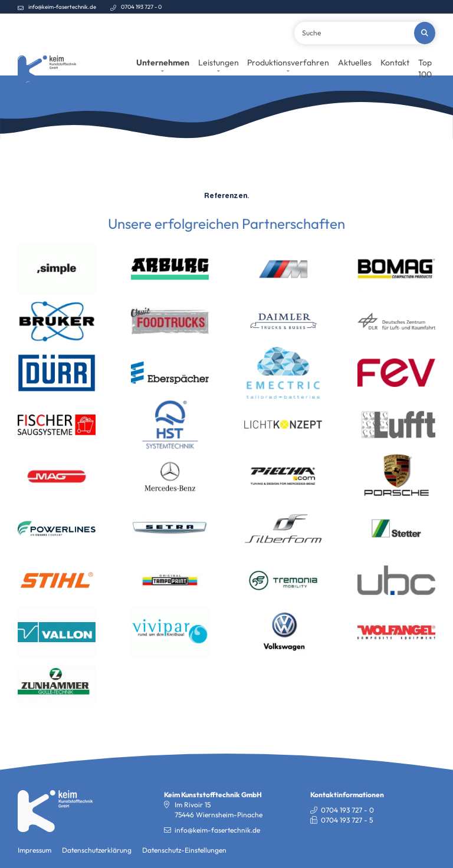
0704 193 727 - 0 (141, 6)
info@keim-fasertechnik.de (62, 6)
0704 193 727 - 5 (347, 852)
